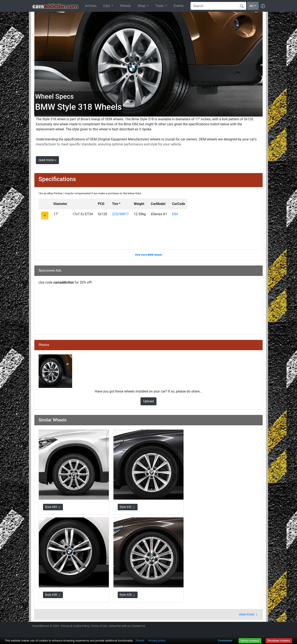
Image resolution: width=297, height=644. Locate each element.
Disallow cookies (279, 641)
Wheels (125, 6)
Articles (91, 6)
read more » (47, 160)
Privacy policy (157, 641)
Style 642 (128, 507)
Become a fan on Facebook (248, 626)
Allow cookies (250, 641)
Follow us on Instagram (233, 626)
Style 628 (128, 595)
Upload (148, 401)
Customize (225, 641)
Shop (142, 6)
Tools (160, 6)
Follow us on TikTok (255, 626)
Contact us (139, 626)
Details (140, 641)
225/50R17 (120, 214)
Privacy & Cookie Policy (75, 626)
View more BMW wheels (148, 255)
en (252, 6)
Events (179, 6)
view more (249, 614)
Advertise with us (120, 626)
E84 (175, 214)
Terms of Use (99, 626)
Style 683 (53, 507)
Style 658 (53, 595)
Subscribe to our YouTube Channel (262, 626)
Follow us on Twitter (240, 626)
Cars (107, 6)
